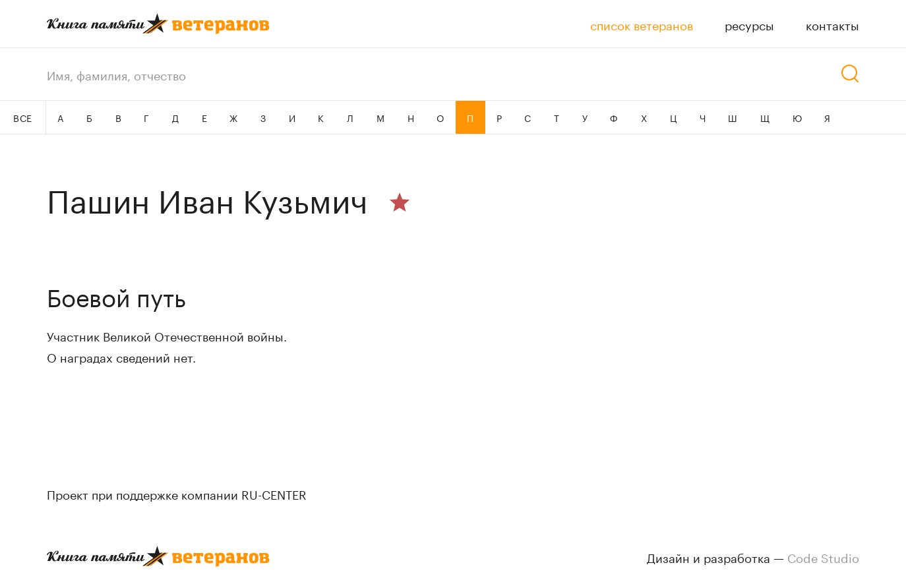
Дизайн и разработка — (753, 556)
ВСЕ (23, 117)
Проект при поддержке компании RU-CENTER (177, 493)
